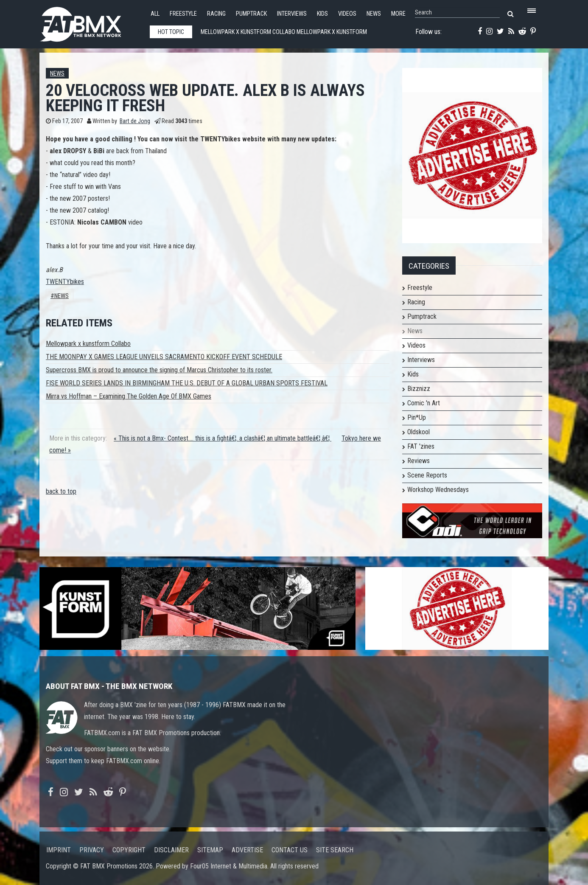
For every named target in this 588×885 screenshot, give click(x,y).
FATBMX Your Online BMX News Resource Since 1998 (90, 22)
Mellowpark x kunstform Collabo (88, 344)
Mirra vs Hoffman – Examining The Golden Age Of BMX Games (129, 396)
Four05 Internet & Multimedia (229, 866)
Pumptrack (251, 14)
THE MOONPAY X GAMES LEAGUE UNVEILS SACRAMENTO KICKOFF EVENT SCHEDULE (164, 357)
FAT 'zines (421, 446)
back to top (61, 491)
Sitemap (210, 850)
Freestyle (183, 14)
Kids (322, 14)
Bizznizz (419, 389)
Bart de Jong (135, 121)
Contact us (290, 850)
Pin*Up (417, 417)
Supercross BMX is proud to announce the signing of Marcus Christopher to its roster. (159, 370)
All (155, 14)
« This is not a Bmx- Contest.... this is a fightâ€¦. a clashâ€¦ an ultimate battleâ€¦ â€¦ (223, 438)
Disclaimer (171, 850)
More (398, 14)
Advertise (247, 850)
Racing (216, 14)
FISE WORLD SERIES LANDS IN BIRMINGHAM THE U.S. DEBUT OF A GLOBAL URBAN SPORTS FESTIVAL (187, 383)
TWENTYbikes (65, 282)
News (374, 14)
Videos (347, 14)
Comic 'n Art (424, 403)
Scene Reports (427, 475)
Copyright (129, 850)
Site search (335, 850)
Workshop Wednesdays (438, 490)
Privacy (92, 850)
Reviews (419, 461)
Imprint (59, 850)
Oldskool (419, 432)
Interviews (292, 14)
